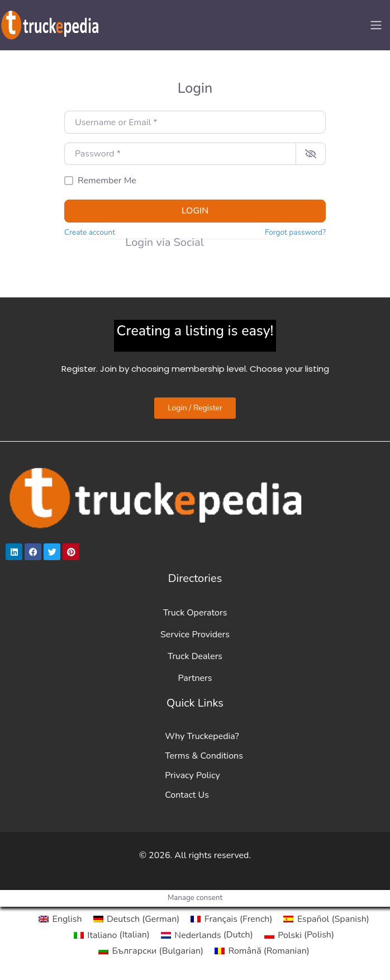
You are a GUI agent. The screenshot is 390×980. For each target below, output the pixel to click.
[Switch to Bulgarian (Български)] (151, 951)
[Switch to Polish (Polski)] (299, 935)
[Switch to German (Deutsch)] (137, 919)
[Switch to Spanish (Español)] (326, 919)
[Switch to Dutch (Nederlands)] (207, 935)
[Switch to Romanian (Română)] (262, 951)
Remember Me (107, 181)
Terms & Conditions (204, 756)
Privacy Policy (192, 775)
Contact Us (187, 795)
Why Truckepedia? (202, 736)
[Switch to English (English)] (60, 919)
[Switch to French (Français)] (231, 919)
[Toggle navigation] (376, 25)
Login (195, 211)
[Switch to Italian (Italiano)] (112, 935)
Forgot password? (295, 232)
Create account (90, 232)
